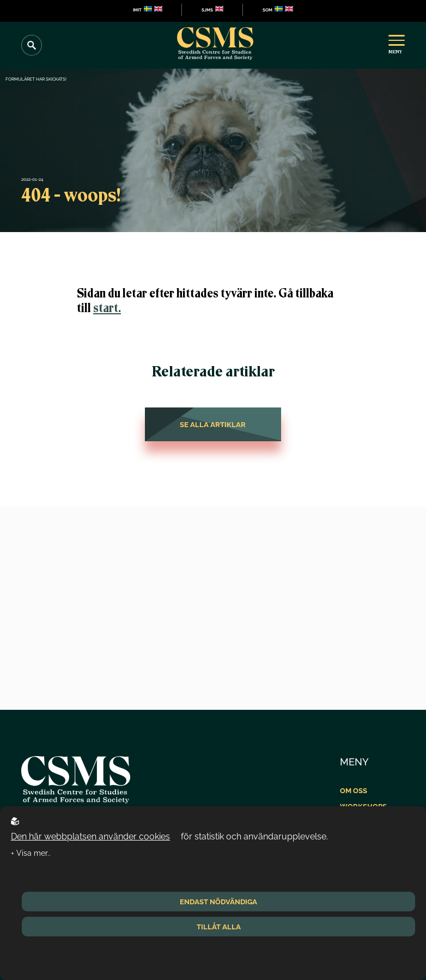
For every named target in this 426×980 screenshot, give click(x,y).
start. (107, 308)
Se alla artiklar (213, 425)
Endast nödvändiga (218, 902)
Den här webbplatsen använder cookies (90, 836)
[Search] (32, 45)
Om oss (354, 791)
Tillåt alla (219, 927)
